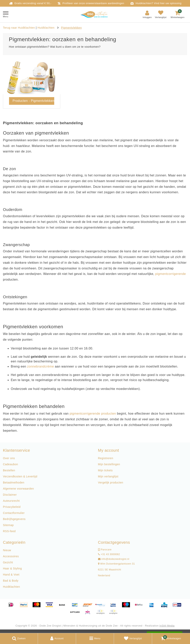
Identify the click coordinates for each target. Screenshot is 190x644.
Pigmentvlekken (72, 28)
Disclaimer (10, 495)
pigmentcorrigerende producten (93, 414)
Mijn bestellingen (109, 464)
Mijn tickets (105, 470)
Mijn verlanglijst (108, 476)
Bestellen (9, 470)
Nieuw (7, 550)
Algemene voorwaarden (18, 489)
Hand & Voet (11, 575)
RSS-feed (9, 531)
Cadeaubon (11, 464)
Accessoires (11, 556)
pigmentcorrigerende (171, 274)
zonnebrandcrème (40, 366)
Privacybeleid (12, 507)
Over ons (9, 458)
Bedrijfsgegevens (14, 519)
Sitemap (8, 525)
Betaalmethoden (14, 483)
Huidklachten (46, 28)
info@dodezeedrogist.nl (114, 559)
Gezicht (8, 562)
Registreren (106, 458)
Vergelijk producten (111, 483)
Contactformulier (14, 513)
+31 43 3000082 (109, 554)
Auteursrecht (11, 501)
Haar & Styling (12, 568)
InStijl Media (167, 626)
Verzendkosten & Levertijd (20, 476)
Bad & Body (11, 581)
